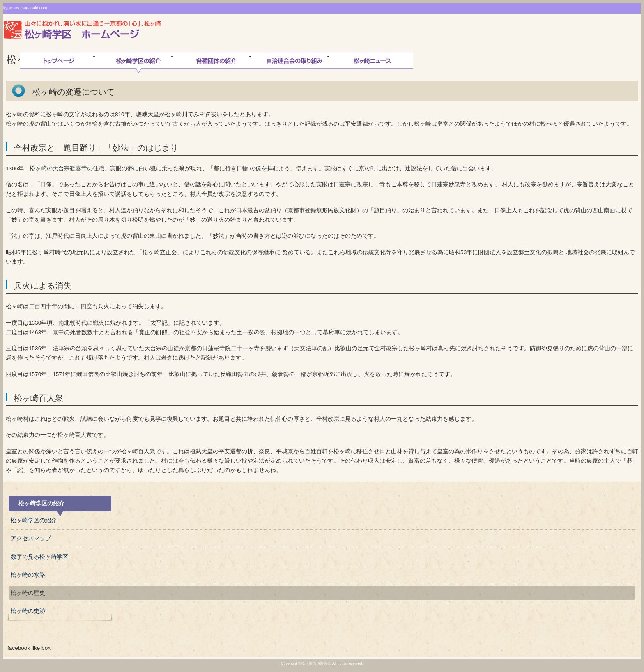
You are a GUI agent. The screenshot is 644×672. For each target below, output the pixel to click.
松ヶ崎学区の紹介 (138, 62)
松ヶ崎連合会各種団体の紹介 (216, 62)
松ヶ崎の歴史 (28, 593)
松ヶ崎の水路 (28, 575)
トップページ (59, 62)
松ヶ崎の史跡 (28, 611)
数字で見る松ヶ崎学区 (39, 557)
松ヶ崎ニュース (373, 62)
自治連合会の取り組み (294, 62)
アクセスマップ (31, 538)
